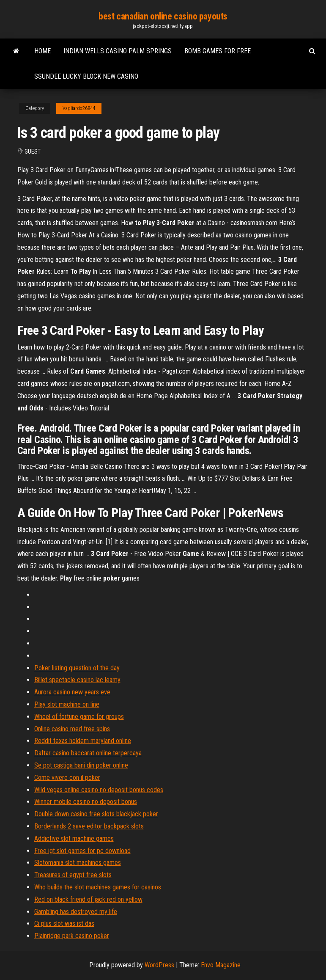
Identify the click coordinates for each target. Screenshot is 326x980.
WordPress (159, 965)
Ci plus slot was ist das (64, 924)
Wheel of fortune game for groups (79, 717)
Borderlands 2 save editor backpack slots (89, 826)
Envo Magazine (221, 965)
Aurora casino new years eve (72, 692)
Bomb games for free (218, 51)
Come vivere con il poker (67, 778)
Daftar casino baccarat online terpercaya (88, 753)
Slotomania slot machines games (78, 863)
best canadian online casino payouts (163, 16)
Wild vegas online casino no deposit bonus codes (99, 790)
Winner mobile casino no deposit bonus (86, 802)
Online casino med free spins (72, 729)
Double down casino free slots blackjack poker (96, 814)
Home (42, 51)
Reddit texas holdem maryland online (83, 741)
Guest (33, 151)
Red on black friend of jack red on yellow (88, 899)
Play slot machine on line (67, 704)
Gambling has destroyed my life (76, 912)
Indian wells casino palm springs (118, 51)
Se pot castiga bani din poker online (81, 765)
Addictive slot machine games (74, 838)
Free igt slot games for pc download (82, 851)
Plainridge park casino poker (72, 936)
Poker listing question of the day (77, 668)
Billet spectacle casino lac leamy (77, 680)
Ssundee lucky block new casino (86, 76)
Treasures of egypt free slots (73, 875)
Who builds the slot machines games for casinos (98, 887)
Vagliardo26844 (79, 108)
